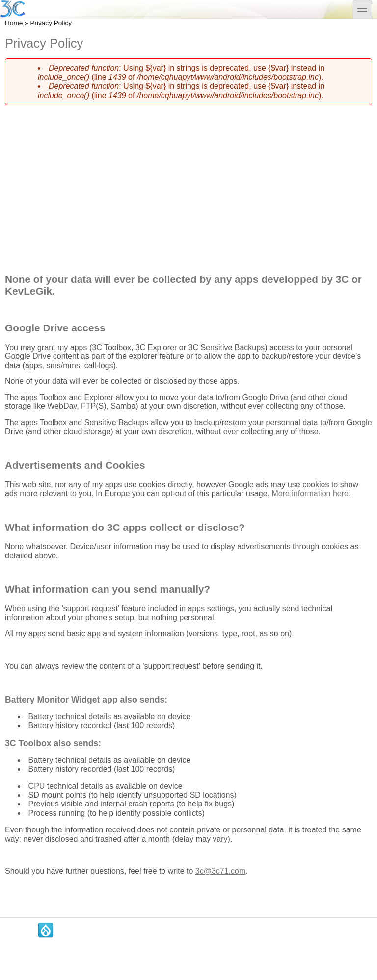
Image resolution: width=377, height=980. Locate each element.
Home (14, 23)
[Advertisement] (188, 182)
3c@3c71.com (221, 871)
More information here (310, 493)
